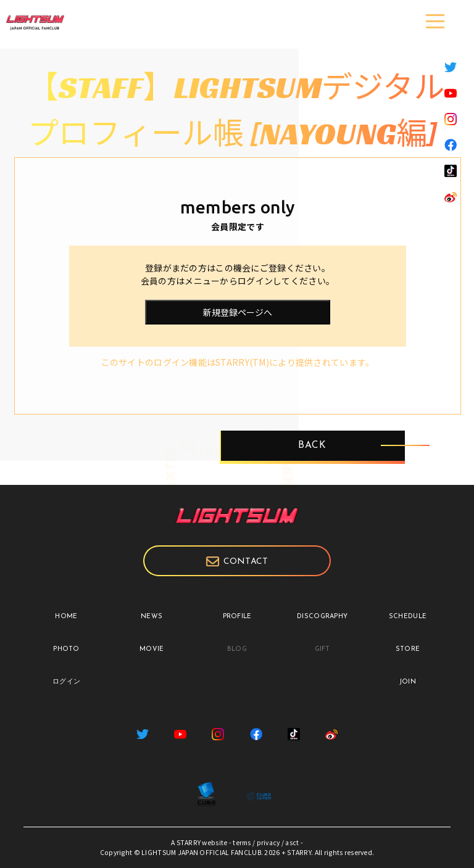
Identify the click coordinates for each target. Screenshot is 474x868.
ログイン (66, 682)
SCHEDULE (408, 617)
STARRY (189, 842)
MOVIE (152, 649)
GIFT (322, 649)
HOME (66, 617)
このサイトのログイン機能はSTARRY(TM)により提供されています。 (238, 362)
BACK (312, 446)
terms (242, 842)
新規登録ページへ (238, 312)
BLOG (237, 649)
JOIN (408, 682)
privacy (268, 842)
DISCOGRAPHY (322, 617)
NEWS (152, 617)
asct (292, 842)
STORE (408, 649)
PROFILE (237, 617)
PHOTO (66, 649)
